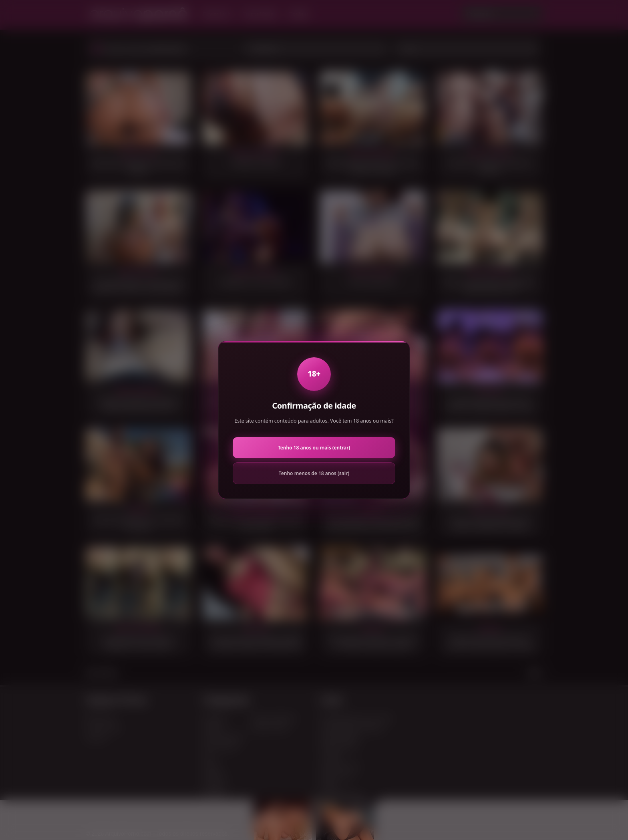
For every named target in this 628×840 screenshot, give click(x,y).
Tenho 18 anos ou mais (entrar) (314, 448)
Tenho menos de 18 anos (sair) (314, 473)
